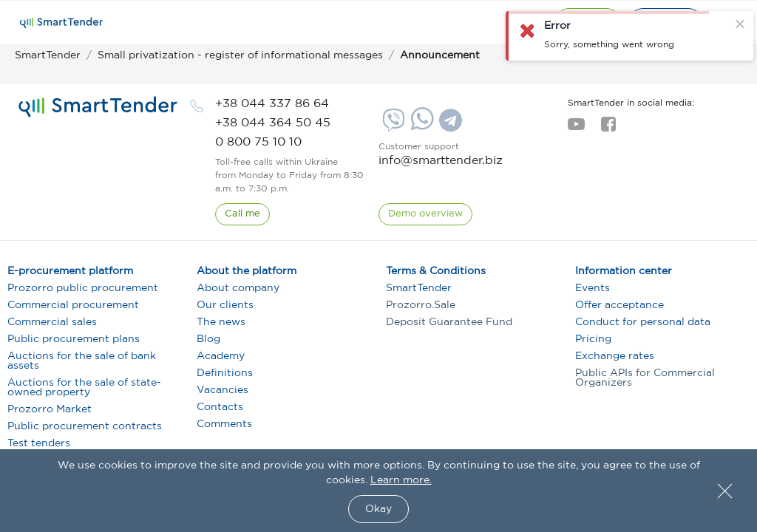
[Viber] (392, 126)
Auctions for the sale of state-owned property (84, 388)
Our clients (225, 305)
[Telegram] (449, 126)
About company (238, 288)
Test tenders (39, 443)
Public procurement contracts (85, 426)
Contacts (220, 407)
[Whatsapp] (420, 127)
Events (593, 288)
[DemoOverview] (425, 214)
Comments (224, 424)
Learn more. (401, 480)
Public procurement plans (74, 339)
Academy (221, 356)
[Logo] (61, 23)
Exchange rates (615, 356)
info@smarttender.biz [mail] (441, 161)
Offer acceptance (619, 305)
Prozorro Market (50, 409)
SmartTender (419, 288)
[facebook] (608, 129)
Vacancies (223, 390)
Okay (378, 509)
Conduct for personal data (643, 322)
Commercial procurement (73, 305)
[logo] (98, 107)
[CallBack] (242, 214)
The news (221, 322)
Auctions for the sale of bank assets (82, 361)
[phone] (272, 104)
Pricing (593, 339)
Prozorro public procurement (83, 288)
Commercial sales (52, 322)
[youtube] (576, 129)
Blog (208, 339)
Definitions (225, 373)
